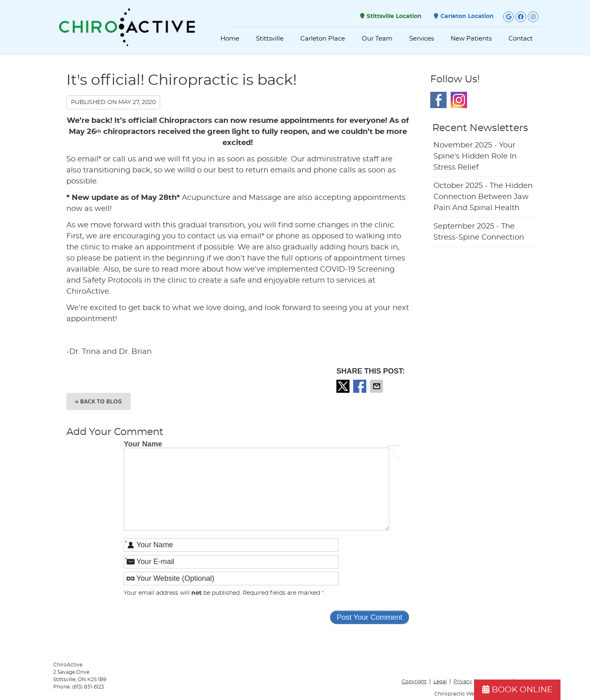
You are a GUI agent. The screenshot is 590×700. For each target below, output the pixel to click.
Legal (440, 682)
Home (230, 39)
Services (422, 39)
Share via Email (377, 386)
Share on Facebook (361, 386)
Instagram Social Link (459, 100)
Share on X (344, 386)
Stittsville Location (391, 16)
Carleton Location (464, 16)
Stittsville (270, 39)
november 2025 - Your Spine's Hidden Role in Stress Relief (475, 156)
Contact (521, 39)
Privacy (463, 682)
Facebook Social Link (438, 100)
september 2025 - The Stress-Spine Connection (479, 232)
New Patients (471, 39)
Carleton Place (323, 39)
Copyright (414, 682)
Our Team (377, 39)
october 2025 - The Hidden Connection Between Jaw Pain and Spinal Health (483, 197)
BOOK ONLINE (517, 690)
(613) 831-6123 (88, 687)
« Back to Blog (99, 401)
